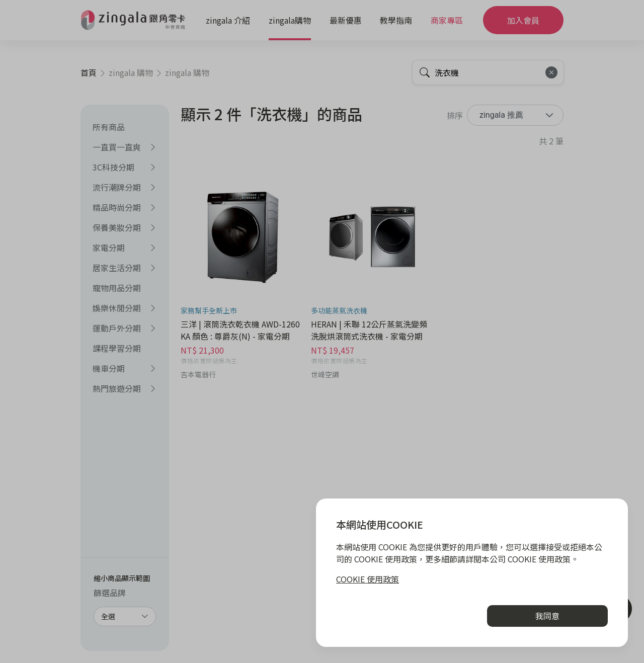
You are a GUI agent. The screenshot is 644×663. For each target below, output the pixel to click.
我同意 (547, 616)
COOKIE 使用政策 (368, 579)
